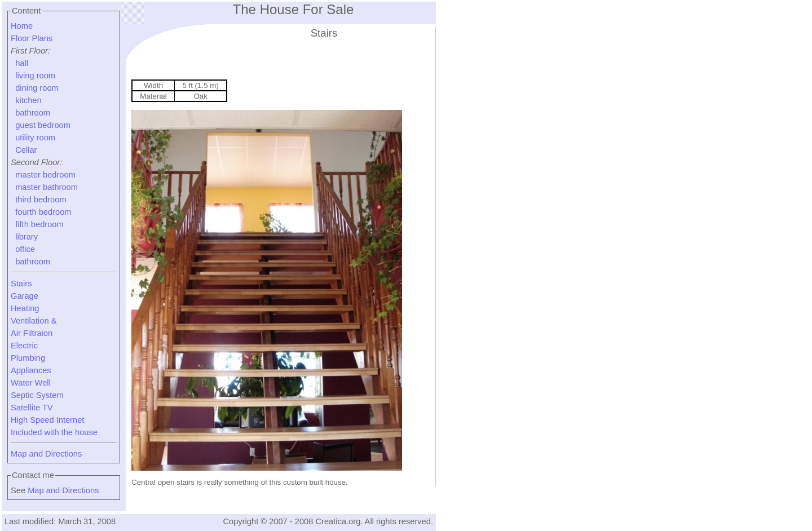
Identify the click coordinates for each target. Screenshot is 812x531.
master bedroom (45, 175)
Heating (25, 308)
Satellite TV (32, 408)
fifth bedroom (39, 224)
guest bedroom (43, 125)
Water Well (31, 383)
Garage (25, 296)
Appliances (31, 370)
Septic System (37, 395)
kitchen (28, 100)
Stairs (21, 284)
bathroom (33, 113)
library (27, 237)
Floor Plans (32, 38)
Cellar (26, 150)
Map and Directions (46, 454)
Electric (24, 346)
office (25, 249)
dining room (37, 88)
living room (35, 76)
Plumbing (28, 358)
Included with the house (54, 432)
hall (22, 63)
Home (22, 26)
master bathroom (47, 187)
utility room (35, 138)
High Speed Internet (47, 420)
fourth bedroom (43, 212)
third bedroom (41, 200)
